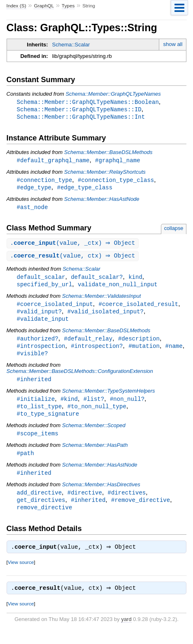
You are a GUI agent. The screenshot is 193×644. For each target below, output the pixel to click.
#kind (69, 406)
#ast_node (33, 210)
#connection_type (45, 182)
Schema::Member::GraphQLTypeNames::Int (81, 118)
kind (135, 281)
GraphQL (44, 6)
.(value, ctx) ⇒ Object (74, 259)
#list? (94, 406)
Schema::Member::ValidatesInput (102, 300)
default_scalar (41, 281)
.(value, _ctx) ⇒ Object (74, 246)
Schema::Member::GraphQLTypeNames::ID (79, 110)
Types (68, 6)
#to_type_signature (48, 422)
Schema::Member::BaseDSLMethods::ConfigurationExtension (80, 378)
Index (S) (16, 6)
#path (26, 462)
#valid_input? (39, 316)
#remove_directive (141, 510)
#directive (85, 503)
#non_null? (127, 406)
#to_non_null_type (97, 414)
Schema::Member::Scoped (94, 434)
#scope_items (38, 442)
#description (139, 344)
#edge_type (34, 190)
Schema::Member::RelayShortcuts (105, 174)
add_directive (39, 503)
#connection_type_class (116, 182)
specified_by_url (45, 289)
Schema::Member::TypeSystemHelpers (109, 398)
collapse (174, 231)
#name (174, 352)
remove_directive (45, 518)
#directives (127, 503)
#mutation (144, 352)
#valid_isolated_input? (106, 316)
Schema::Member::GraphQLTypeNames (113, 94)
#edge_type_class (85, 190)
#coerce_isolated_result (138, 309)
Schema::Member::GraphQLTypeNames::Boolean (88, 102)
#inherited (34, 386)
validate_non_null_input (118, 289)
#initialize (36, 406)
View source (21, 574)
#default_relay (88, 344)
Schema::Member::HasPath (95, 454)
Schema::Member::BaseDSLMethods (108, 153)
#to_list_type (39, 414)
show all (173, 44)
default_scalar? (97, 281)
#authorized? (38, 344)
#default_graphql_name (53, 162)
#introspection (41, 352)
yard (126, 632)
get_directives (41, 510)
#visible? (33, 360)
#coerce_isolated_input (55, 309)
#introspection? (97, 352)
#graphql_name (117, 162)
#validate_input (43, 324)
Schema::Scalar (71, 45)
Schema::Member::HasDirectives (101, 494)
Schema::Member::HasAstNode (102, 201)
